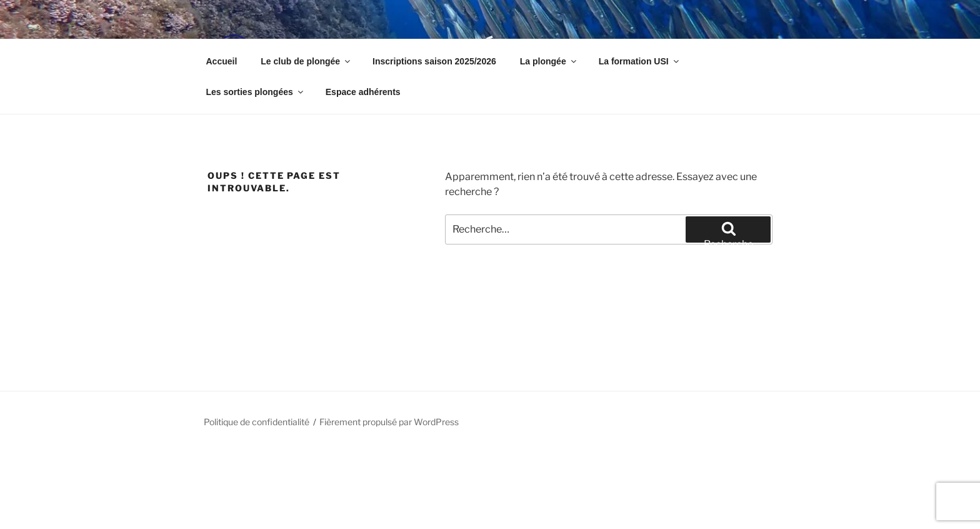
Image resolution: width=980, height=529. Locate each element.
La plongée (549, 61)
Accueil (222, 61)
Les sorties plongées (256, 92)
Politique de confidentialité (257, 422)
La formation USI (640, 61)
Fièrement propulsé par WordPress (389, 422)
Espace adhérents (363, 92)
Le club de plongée (306, 61)
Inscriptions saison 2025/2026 (434, 61)
